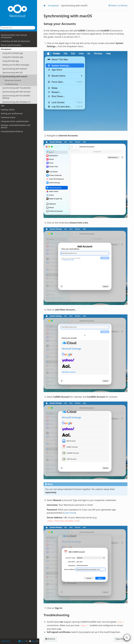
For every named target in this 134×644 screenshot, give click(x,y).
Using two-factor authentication (17, 121)
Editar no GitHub (119, 6)
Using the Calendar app (15, 57)
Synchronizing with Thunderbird (19, 88)
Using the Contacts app (15, 53)
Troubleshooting (13, 84)
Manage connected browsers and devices (18, 126)
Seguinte (120, 624)
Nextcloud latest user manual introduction (16, 36)
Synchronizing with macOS (16, 76)
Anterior (53, 624)
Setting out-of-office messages (18, 65)
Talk (5, 106)
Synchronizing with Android (17, 69)
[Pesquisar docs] (20, 28)
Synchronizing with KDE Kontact (19, 92)
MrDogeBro (76, 639)
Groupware (7, 49)
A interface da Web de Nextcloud (17, 41)
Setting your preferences (14, 113)
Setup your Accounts (15, 80)
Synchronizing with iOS (15, 72)
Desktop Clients (10, 110)
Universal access (10, 117)
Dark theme (52, 639)
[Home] (47, 6)
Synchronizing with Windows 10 (19, 102)
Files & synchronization (13, 45)
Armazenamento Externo (14, 131)
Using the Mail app (13, 61)
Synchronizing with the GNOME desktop (18, 97)
